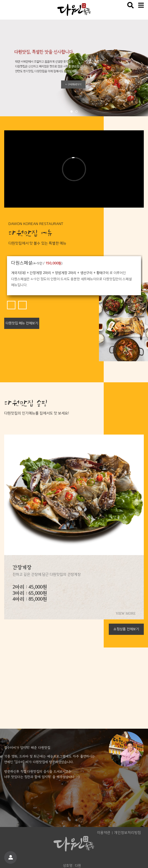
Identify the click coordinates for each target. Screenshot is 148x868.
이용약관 (104, 833)
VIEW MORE (126, 614)
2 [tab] (77, 112)
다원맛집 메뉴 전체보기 (22, 323)
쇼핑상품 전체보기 (126, 629)
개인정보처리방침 (128, 833)
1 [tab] (72, 112)
